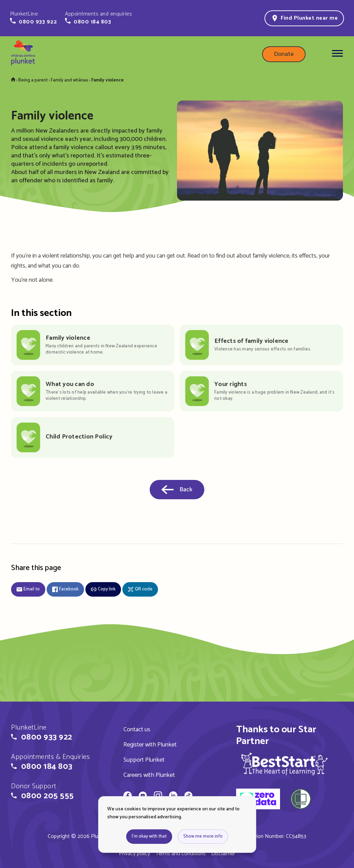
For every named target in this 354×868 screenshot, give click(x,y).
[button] (33, 18)
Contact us (137, 730)
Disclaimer (223, 854)
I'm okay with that (149, 836)
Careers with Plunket (149, 775)
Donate (284, 54)
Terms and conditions (181, 854)
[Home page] (23, 54)
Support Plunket (144, 760)
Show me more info (203, 836)
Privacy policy (134, 854)
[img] (284, 764)
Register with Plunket (150, 745)
